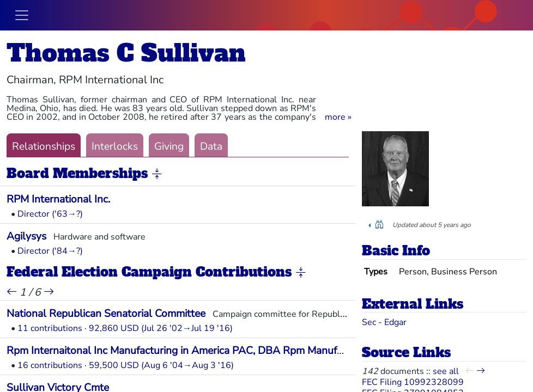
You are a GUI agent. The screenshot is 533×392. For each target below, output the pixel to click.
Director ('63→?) (50, 214)
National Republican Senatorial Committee (106, 314)
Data (211, 146)
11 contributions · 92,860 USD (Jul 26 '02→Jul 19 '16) (125, 328)
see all (446, 371)
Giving (169, 146)
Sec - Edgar (384, 322)
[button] (338, 117)
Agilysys (26, 236)
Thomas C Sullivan (126, 53)
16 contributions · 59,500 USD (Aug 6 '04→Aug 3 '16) (126, 365)
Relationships (44, 146)
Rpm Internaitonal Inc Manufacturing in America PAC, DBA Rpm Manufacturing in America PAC (228, 351)
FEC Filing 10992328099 (413, 382)
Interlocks (115, 146)
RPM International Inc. (58, 199)
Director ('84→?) (50, 251)
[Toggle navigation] (22, 15)
